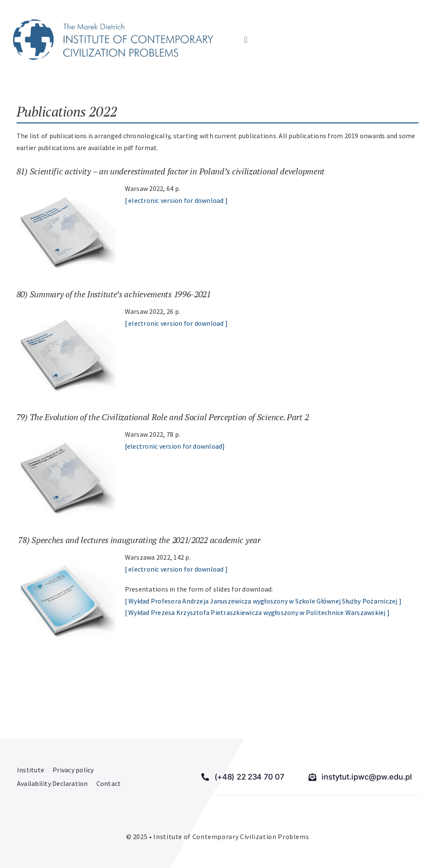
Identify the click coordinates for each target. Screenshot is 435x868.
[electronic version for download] (175, 446)
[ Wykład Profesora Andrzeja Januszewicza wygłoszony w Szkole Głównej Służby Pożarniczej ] (263, 601)
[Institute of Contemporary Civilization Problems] (113, 23)
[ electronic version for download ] (176, 200)
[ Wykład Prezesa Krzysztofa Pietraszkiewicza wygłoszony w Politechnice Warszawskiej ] (257, 612)
